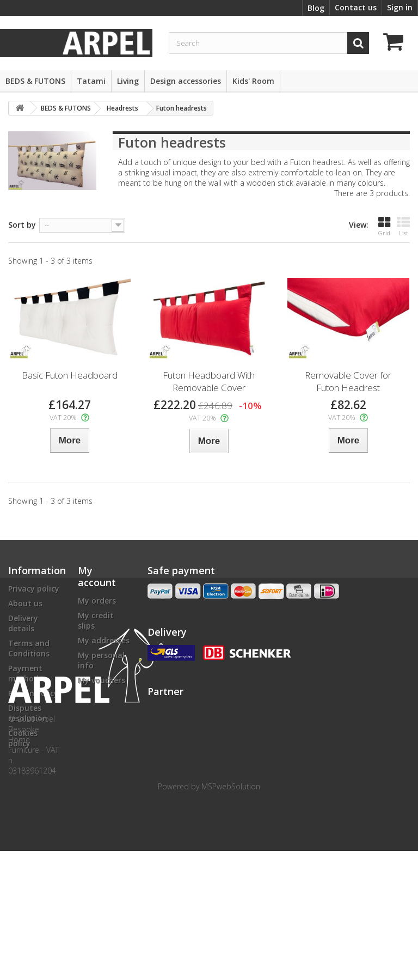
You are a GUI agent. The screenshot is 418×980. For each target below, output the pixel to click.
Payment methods (25, 673)
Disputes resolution (28, 713)
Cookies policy (23, 738)
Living (128, 81)
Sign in (400, 7)
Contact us (356, 7)
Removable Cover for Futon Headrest (348, 381)
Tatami (91, 81)
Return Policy (33, 693)
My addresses (104, 640)
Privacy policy (34, 589)
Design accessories (186, 81)
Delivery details (23, 623)
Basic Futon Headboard (70, 375)
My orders (97, 601)
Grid (384, 226)
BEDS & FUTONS (35, 81)
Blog (316, 8)
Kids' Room (253, 81)
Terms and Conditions (29, 648)
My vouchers (102, 680)
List (403, 226)
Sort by (22, 225)
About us (25, 603)
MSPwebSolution (231, 915)
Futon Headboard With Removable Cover (209, 381)
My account (97, 576)
